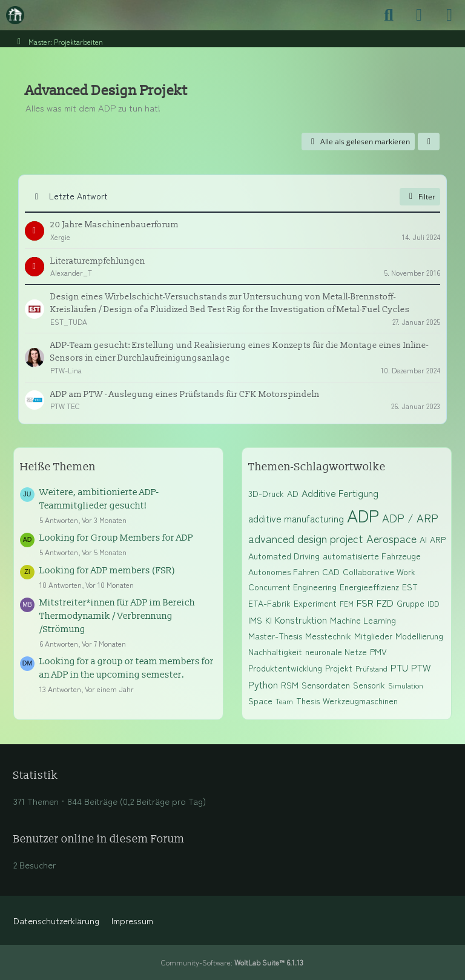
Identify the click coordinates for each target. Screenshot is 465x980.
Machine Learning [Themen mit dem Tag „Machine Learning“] (363, 620)
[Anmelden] (419, 15)
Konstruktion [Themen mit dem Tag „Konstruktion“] (301, 619)
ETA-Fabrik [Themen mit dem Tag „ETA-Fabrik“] (269, 603)
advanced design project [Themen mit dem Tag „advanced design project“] (306, 538)
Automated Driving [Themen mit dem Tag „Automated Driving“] (284, 556)
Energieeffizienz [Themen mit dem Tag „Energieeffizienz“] (369, 587)
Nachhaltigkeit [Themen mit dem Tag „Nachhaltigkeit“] (275, 652)
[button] (429, 142)
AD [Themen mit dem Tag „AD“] (293, 493)
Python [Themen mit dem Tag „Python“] (263, 684)
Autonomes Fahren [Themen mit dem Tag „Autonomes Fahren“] (284, 572)
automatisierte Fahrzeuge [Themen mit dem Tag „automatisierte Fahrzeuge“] (372, 556)
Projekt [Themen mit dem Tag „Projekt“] (339, 668)
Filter (420, 197)
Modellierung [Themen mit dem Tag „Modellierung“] (419, 636)
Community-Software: (232, 962)
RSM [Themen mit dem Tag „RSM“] (290, 685)
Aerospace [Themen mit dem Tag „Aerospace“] (391, 538)
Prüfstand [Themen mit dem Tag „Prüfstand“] (371, 668)
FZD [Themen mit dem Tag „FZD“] (385, 602)
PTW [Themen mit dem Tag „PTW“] (421, 667)
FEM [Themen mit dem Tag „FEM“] (347, 603)
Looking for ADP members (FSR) (107, 571)
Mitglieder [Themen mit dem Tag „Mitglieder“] (373, 636)
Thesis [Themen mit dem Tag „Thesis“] (308, 701)
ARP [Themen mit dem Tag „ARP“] (438, 539)
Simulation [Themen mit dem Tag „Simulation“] (406, 685)
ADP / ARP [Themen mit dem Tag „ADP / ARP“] (410, 518)
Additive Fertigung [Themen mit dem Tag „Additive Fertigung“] (340, 493)
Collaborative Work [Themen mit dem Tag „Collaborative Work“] (379, 572)
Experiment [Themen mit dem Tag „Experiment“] (315, 603)
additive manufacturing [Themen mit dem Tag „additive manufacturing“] (296, 518)
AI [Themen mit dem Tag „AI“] (423, 539)
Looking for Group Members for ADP (116, 538)
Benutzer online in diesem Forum (99, 839)
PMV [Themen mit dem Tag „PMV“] (378, 652)
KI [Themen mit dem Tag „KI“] (269, 620)
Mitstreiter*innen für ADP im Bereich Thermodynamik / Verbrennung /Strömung (117, 616)
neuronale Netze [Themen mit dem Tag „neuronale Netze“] (336, 652)
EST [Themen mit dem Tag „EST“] (410, 587)
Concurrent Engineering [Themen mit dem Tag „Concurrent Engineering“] (292, 587)
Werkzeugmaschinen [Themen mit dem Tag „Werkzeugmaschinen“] (360, 701)
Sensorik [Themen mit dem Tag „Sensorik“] (369, 685)
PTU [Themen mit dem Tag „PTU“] (399, 667)
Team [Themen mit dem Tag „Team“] (284, 701)
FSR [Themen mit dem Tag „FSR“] (365, 602)
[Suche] (389, 15)
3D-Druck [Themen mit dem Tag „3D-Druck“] (266, 493)
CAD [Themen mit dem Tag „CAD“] (331, 572)
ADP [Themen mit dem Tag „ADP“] (363, 515)
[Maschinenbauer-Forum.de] (15, 15)
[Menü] (449, 15)
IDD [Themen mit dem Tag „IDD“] (433, 603)
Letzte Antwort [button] (78, 196)
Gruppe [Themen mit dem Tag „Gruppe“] (411, 603)
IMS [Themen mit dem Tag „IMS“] (255, 620)
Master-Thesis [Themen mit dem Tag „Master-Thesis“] (275, 636)
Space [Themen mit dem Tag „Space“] (260, 701)
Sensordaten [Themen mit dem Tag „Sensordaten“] (326, 685)
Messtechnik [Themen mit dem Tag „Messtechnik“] (328, 636)
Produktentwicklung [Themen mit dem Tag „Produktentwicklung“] (285, 668)
